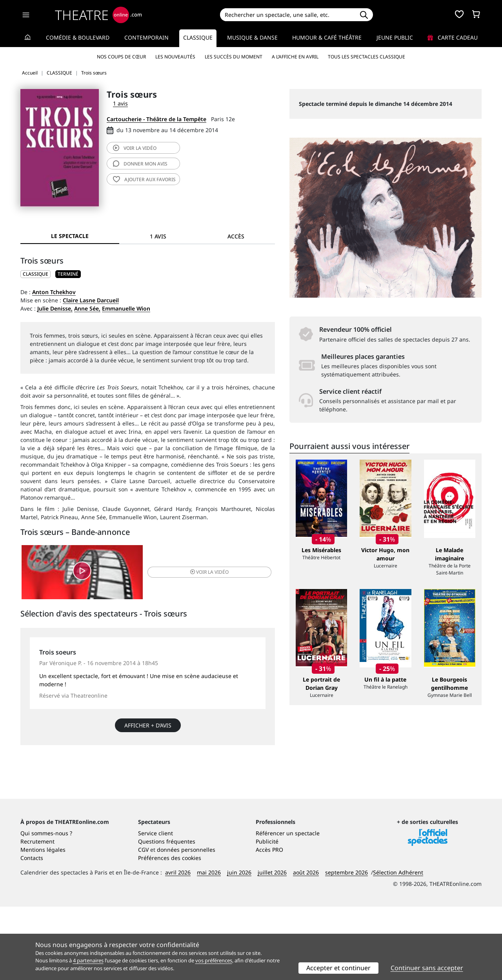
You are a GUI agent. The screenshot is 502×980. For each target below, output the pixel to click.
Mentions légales (43, 923)
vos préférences (214, 960)
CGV (143, 923)
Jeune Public (395, 37)
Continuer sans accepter (427, 968)
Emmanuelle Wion (126, 308)
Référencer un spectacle (288, 906)
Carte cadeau (453, 37)
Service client (156, 906)
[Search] (287, 15)
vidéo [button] (190, 574)
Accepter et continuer (338, 968)
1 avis (120, 103)
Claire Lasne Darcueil (91, 300)
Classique (198, 37)
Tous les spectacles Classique (366, 57)
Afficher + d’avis (148, 730)
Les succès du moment (234, 57)
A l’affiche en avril (295, 57)
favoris (144, 179)
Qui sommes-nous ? (46, 906)
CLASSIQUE (35, 274)
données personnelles (186, 923)
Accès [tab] (236, 236)
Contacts (32, 931)
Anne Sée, (87, 308)
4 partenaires (88, 960)
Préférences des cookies (170, 931)
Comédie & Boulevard (78, 37)
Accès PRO (269, 923)
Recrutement (37, 915)
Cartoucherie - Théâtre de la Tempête (156, 119)
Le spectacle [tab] (70, 236)
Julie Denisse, (55, 308)
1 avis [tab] (158, 236)
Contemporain (146, 37)
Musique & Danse (252, 37)
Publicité (267, 915)
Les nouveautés (175, 57)
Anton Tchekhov (54, 292)
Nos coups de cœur (121, 57)
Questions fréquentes (167, 915)
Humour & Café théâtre (327, 37)
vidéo (135, 148)
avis (140, 164)
